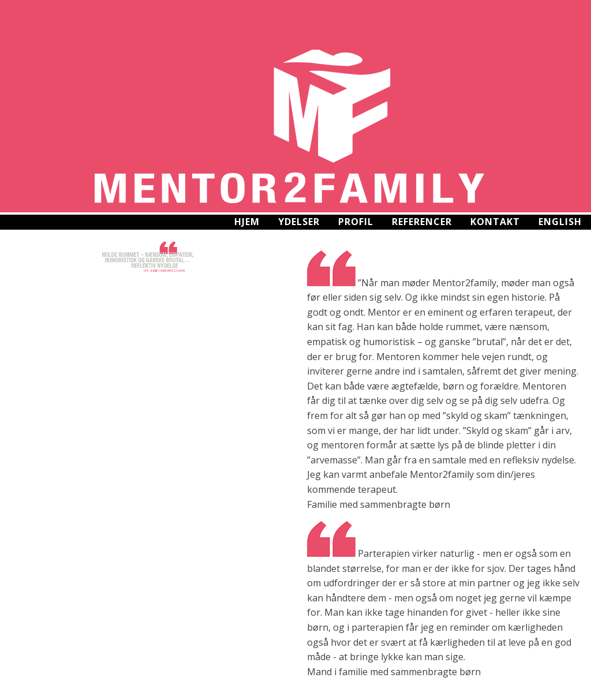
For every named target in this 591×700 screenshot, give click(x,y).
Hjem (247, 222)
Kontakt (495, 222)
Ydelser (299, 222)
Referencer (422, 222)
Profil (356, 222)
